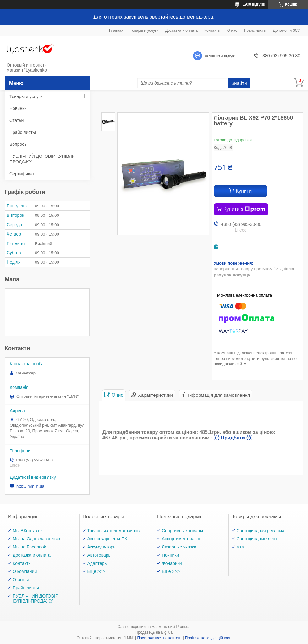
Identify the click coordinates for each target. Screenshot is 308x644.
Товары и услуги (144, 30)
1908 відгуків (254, 4)
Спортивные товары (182, 531)
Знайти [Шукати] (239, 83)
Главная (116, 30)
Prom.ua (183, 627)
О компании (25, 571)
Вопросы (18, 144)
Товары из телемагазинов (114, 531)
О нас (232, 30)
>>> (241, 547)
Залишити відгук (219, 56)
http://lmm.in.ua (30, 486)
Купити (244, 191)
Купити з (244, 209)
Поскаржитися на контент (159, 638)
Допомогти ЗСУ (287, 30)
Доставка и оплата (181, 30)
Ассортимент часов (182, 539)
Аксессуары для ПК (107, 539)
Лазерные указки (179, 547)
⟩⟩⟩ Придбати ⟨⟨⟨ (233, 438)
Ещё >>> (96, 571)
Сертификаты (23, 174)
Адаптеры (98, 563)
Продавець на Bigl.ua (154, 632)
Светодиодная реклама (261, 531)
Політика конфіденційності (208, 638)
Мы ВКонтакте (27, 531)
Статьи (16, 120)
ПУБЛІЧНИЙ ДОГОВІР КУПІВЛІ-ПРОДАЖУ (42, 159)
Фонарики (172, 563)
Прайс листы (255, 30)
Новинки (18, 108)
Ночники (170, 555)
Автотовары (99, 555)
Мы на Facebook (29, 547)
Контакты (212, 30)
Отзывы (21, 580)
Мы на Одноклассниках (36, 539)
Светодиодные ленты (259, 539)
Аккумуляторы (102, 547)
